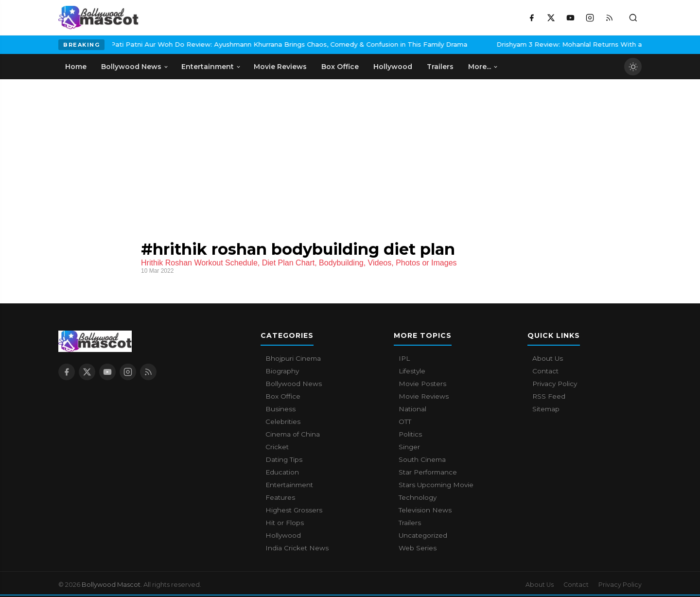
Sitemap (546, 409)
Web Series (418, 548)
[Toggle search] (633, 18)
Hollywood (283, 535)
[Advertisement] (350, 152)
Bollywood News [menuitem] (135, 67)
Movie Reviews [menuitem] (280, 67)
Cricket (277, 447)
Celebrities (283, 421)
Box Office (283, 396)
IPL (404, 358)
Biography (282, 371)
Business (280, 409)
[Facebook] (531, 18)
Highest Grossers (294, 510)
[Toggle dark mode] (633, 67)
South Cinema (422, 459)
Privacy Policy (555, 384)
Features (280, 497)
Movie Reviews (424, 396)
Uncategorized (423, 535)
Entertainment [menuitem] (211, 67)
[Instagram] (590, 18)
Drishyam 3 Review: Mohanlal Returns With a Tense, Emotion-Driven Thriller (565, 44)
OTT (405, 421)
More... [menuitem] (483, 67)
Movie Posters (422, 384)
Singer (409, 447)
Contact (545, 371)
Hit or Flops (285, 523)
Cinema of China (293, 434)
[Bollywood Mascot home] (98, 18)
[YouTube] (570, 18)
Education (282, 472)
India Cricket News (297, 548)
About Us (548, 358)
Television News (425, 510)
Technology (418, 497)
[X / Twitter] (551, 18)
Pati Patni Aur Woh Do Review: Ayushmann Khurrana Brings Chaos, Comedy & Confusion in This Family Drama (234, 44)
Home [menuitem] (76, 67)
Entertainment (289, 485)
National (412, 409)
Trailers (410, 523)
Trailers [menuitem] (440, 67)
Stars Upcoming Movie (436, 485)
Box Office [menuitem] (340, 67)
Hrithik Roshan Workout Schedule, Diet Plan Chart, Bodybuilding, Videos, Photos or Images (299, 263)
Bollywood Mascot (111, 584)
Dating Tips (284, 459)
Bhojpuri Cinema (293, 358)
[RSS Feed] (609, 18)
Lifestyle (412, 371)
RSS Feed (549, 396)
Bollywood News (294, 384)
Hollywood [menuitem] (393, 67)
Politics (410, 434)
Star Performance (428, 472)
